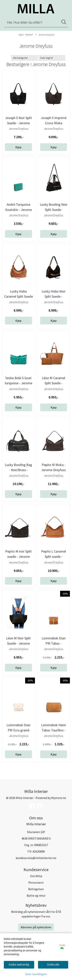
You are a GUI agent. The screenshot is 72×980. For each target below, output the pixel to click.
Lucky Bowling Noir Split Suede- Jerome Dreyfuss (54, 210)
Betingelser (36, 889)
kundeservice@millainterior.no (36, 858)
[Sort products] (52, 58)
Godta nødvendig (19, 965)
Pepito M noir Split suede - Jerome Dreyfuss (18, 556)
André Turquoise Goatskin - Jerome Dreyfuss (19, 210)
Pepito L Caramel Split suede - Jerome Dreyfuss (53, 556)
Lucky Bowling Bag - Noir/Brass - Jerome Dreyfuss (18, 470)
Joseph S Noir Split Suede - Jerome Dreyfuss (18, 123)
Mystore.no (59, 798)
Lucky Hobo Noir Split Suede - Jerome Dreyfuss (54, 296)
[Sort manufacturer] (24, 58)
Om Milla (36, 876)
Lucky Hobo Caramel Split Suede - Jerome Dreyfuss (19, 296)
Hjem (21, 35)
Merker (29, 35)
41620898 (39, 851)
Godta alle (53, 965)
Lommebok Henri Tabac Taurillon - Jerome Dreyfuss (54, 730)
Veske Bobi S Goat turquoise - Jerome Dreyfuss (18, 383)
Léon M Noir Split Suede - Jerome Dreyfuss (18, 643)
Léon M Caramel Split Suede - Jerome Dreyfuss (54, 383)
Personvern (36, 882)
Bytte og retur (36, 895)
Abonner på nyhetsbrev (36, 927)
